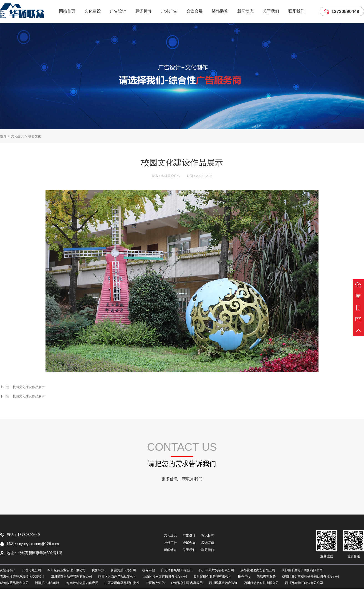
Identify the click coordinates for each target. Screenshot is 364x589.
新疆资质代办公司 (123, 570)
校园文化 (35, 136)
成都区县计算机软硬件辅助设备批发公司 (311, 576)
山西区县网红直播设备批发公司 (165, 576)
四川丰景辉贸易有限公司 (217, 570)
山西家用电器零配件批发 (122, 583)
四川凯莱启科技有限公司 (261, 583)
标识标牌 (144, 11)
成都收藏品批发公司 (14, 583)
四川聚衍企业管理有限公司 (66, 570)
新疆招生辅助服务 (48, 583)
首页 (3, 136)
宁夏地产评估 (155, 583)
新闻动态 (245, 11)
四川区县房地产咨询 (223, 583)
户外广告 (169, 11)
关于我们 (271, 11)
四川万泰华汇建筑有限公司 (304, 583)
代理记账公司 (32, 570)
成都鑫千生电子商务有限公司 (302, 570)
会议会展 (195, 11)
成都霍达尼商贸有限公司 (258, 570)
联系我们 (296, 11)
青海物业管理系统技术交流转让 (22, 576)
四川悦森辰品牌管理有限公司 (71, 576)
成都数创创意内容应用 (187, 583)
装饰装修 (220, 11)
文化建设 (93, 11)
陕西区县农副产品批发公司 (117, 576)
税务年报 (98, 570)
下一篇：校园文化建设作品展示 (22, 396)
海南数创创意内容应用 (82, 583)
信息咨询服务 (266, 576)
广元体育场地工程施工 (177, 570)
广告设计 (118, 11)
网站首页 (67, 11)
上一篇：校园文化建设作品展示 (22, 387)
